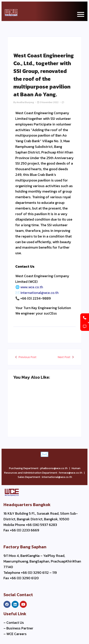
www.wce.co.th (32, 287)
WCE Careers (16, 634)
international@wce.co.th (39, 293)
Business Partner (20, 628)
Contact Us (15, 623)
